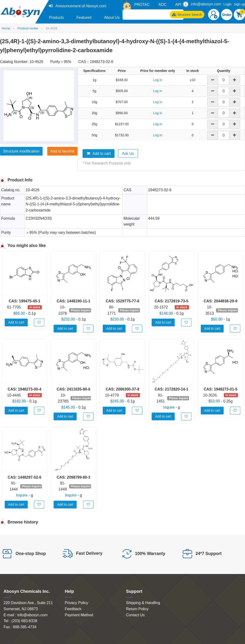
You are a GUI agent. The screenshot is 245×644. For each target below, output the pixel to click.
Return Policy (137, 609)
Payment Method (79, 615)
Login (227, 4)
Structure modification (21, 151)
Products (56, 18)
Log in (158, 80)
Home (6, 28)
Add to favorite (62, 151)
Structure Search (187, 15)
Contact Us (135, 615)
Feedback (73, 609)
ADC (162, 5)
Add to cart (99, 154)
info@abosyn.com (206, 4)
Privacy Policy (77, 603)
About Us (112, 18)
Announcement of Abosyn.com (81, 6)
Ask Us (128, 154)
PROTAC (142, 5)
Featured (84, 18)
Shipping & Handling (143, 603)
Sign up (239, 4)
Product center (28, 28)
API (178, 5)
